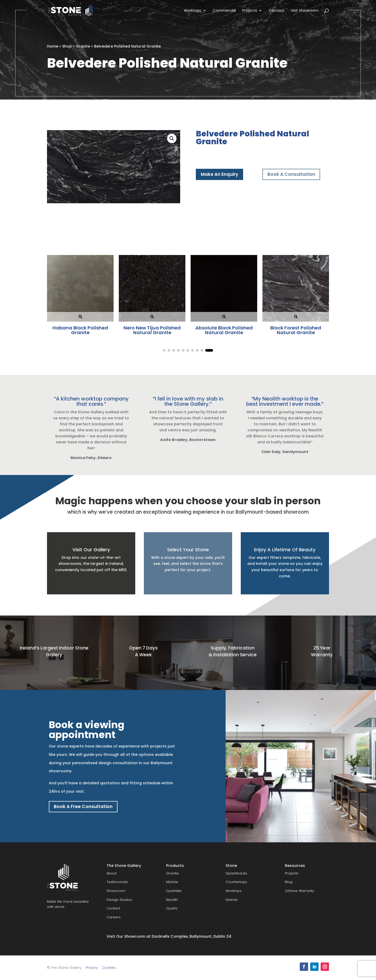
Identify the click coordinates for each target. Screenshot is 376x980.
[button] (172, 138)
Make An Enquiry (219, 174)
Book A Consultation (291, 174)
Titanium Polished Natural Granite (224, 330)
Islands (232, 900)
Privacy (92, 968)
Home (53, 46)
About (111, 873)
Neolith (172, 900)
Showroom (116, 891)
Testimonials (117, 882)
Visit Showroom (305, 11)
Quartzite (174, 891)
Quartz (172, 909)
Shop (67, 46)
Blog (289, 882)
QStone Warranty (299, 891)
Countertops (236, 882)
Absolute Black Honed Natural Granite (152, 330)
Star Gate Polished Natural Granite (296, 330)
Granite (83, 46)
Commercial (224, 11)
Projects (250, 11)
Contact (276, 11)
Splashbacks (236, 873)
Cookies (109, 968)
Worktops (192, 11)
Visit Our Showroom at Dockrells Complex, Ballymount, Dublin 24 (169, 936)
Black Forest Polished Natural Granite (80, 330)
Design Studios (119, 900)
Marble (172, 882)
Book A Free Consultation (83, 807)
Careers (114, 917)
